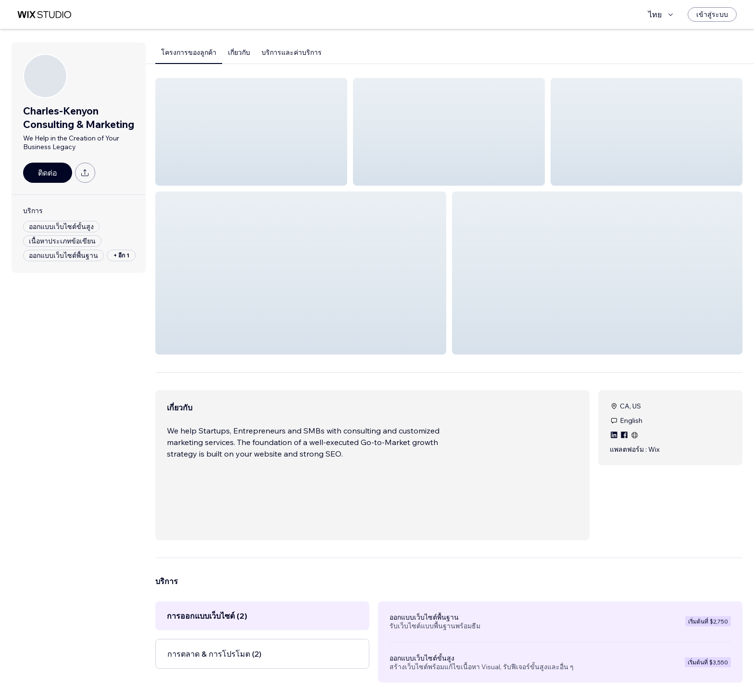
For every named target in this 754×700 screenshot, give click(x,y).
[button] (251, 132)
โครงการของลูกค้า (189, 52)
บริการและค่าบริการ (292, 52)
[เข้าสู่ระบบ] (712, 14)
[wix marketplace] (44, 15)
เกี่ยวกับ (239, 52)
